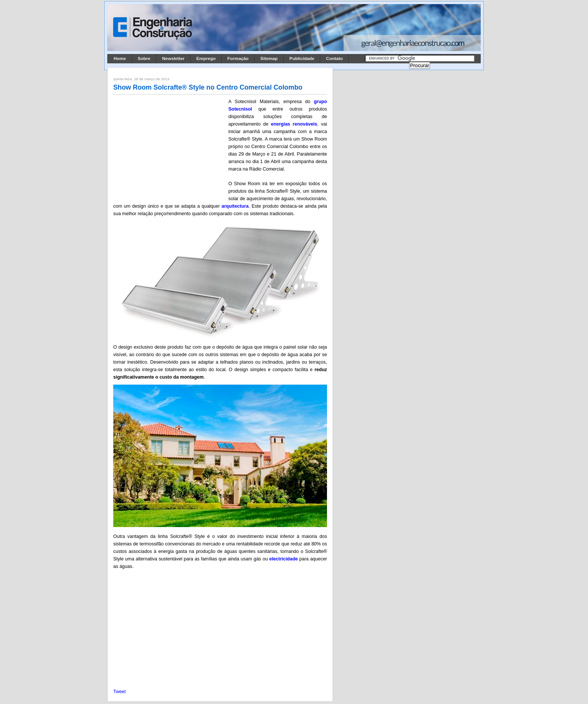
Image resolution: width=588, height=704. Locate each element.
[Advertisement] (169, 147)
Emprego (206, 58)
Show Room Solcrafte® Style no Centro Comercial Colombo (208, 87)
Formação (238, 58)
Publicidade (302, 58)
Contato (335, 58)
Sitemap (269, 58)
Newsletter (173, 58)
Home (120, 58)
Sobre (144, 58)
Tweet (119, 692)
